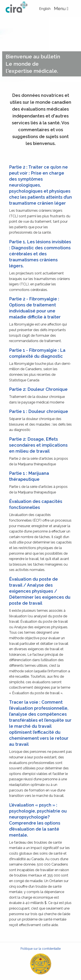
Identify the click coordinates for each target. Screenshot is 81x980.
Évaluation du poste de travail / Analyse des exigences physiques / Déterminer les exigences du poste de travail (40, 591)
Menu (63, 9)
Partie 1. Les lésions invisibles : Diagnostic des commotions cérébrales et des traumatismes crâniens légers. (40, 254)
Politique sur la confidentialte (41, 949)
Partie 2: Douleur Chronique (38, 389)
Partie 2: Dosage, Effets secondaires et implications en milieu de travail (38, 445)
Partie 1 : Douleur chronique (39, 411)
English (45, 9)
